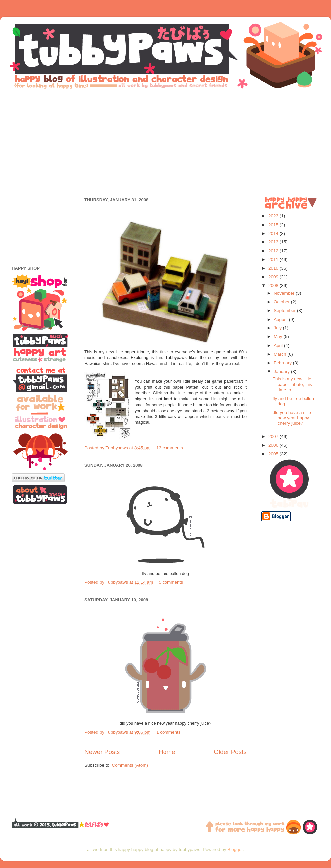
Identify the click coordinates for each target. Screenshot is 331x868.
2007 (274, 436)
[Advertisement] (165, 142)
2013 (274, 242)
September (285, 310)
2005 (274, 454)
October (282, 302)
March (281, 354)
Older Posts (230, 752)
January (282, 372)
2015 (274, 225)
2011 (274, 260)
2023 (274, 216)
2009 (274, 277)
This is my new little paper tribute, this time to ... (292, 384)
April (279, 346)
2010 (274, 268)
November (285, 293)
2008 (274, 286)
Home (167, 752)
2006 (274, 445)
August (281, 319)
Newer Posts (102, 752)
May (279, 337)
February (283, 363)
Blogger (235, 850)
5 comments (171, 582)
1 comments (168, 732)
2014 (274, 233)
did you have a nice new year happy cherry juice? (292, 418)
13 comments (170, 448)
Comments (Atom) (130, 765)
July (278, 328)
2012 (274, 251)
